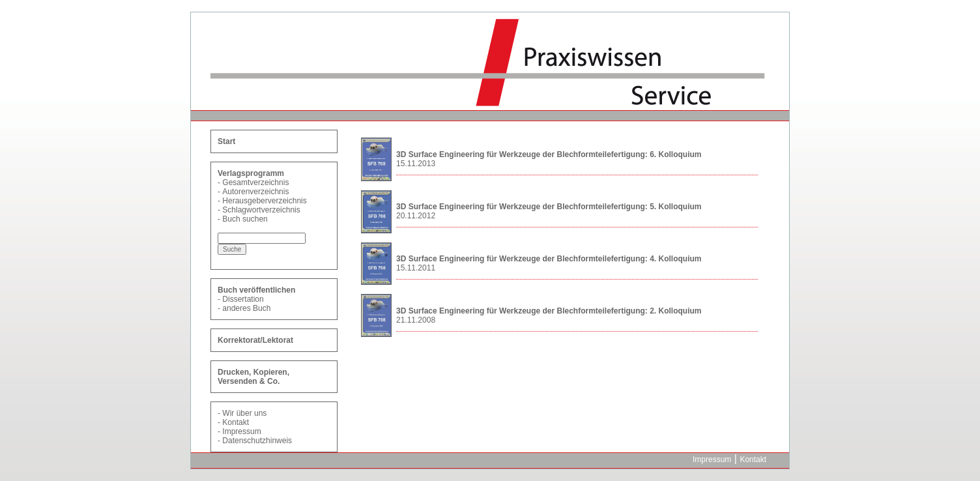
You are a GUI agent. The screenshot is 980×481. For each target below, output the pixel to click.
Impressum (241, 431)
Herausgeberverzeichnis (264, 201)
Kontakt (236, 422)
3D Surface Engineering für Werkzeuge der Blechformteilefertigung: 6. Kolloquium (549, 154)
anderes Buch (246, 308)
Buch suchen (245, 219)
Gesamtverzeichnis (255, 182)
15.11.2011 (416, 268)
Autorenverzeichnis (255, 192)
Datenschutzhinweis (257, 441)
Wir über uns (244, 413)
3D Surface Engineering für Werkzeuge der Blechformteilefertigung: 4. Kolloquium (549, 259)
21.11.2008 (416, 320)
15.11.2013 (416, 164)
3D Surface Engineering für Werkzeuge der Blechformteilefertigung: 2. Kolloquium (549, 311)
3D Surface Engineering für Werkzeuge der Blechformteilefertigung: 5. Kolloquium (549, 207)
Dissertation (243, 299)
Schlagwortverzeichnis (261, 210)
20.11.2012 (416, 216)
